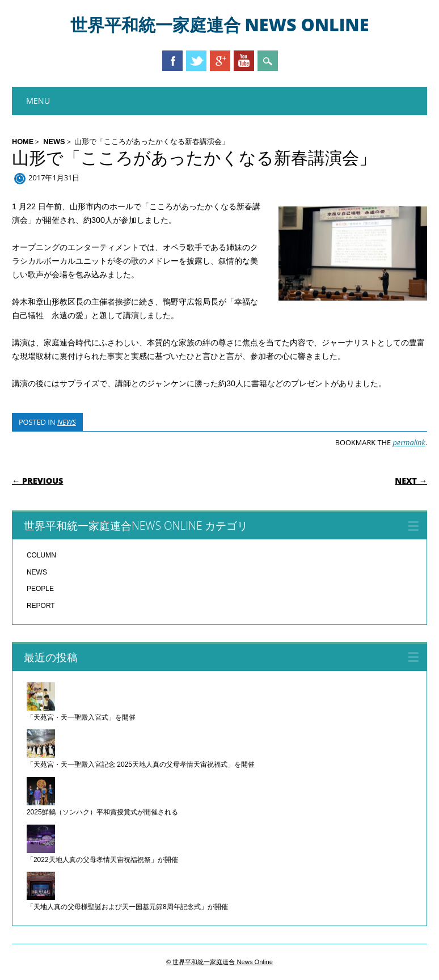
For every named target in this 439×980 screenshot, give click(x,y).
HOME (23, 141)
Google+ (220, 61)
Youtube (244, 61)
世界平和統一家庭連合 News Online (220, 25)
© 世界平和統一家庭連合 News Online (220, 962)
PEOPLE (40, 589)
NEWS (54, 141)
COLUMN (41, 555)
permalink (409, 442)
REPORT (41, 606)
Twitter (196, 61)
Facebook (172, 61)
